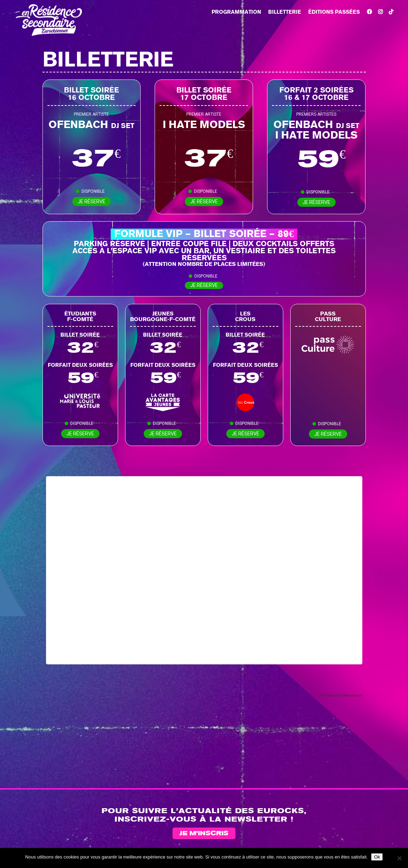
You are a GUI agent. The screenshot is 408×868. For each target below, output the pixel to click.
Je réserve (92, 202)
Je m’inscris (204, 834)
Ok (377, 857)
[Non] (399, 858)
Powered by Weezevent (342, 695)
